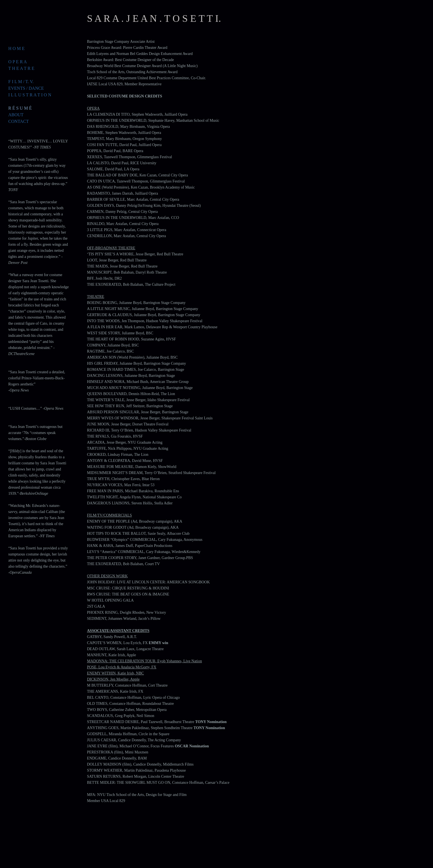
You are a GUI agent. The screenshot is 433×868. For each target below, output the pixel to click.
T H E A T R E (21, 68)
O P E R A (18, 62)
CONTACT (19, 121)
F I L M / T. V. (21, 82)
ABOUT (16, 115)
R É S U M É (20, 108)
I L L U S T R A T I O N (30, 95)
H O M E (16, 48)
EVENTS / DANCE (26, 88)
